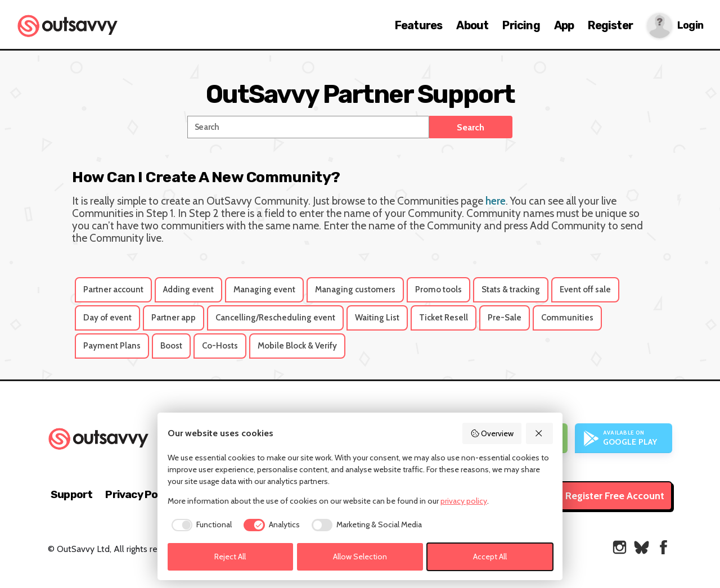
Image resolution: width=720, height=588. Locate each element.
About (472, 25)
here (496, 201)
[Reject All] (539, 433)
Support (71, 494)
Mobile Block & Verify (297, 346)
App (564, 25)
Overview (492, 433)
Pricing (521, 25)
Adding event (188, 290)
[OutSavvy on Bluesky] (642, 547)
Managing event (264, 290)
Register (610, 25)
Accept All (490, 557)
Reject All (230, 557)
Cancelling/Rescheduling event (275, 318)
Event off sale (585, 290)
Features (419, 25)
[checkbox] (200, 525)
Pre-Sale (505, 318)
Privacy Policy (139, 494)
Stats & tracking (511, 290)
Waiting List (377, 318)
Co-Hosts (220, 346)
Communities (567, 318)
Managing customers (355, 290)
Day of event (107, 318)
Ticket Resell (444, 318)
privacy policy (464, 501)
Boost (171, 346)
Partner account (113, 290)
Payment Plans (112, 346)
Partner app (174, 318)
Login (690, 26)
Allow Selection (360, 557)
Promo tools (438, 290)
